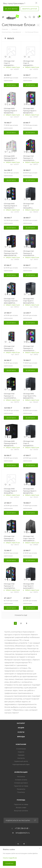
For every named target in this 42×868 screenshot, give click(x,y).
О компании (21, 749)
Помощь (21, 800)
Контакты (21, 758)
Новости (21, 752)
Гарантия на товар (21, 786)
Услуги (21, 732)
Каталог (21, 723)
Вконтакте (18, 844)
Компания (21, 744)
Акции (21, 728)
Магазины (21, 777)
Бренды (21, 737)
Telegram (24, 844)
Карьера (21, 755)
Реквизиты (21, 789)
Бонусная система (21, 811)
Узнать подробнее (10, 858)
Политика (21, 792)
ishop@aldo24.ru (23, 833)
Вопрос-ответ (21, 807)
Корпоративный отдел (21, 764)
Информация (21, 772)
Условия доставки (21, 783)
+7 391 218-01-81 (22, 828)
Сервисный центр (21, 761)
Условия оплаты (21, 780)
